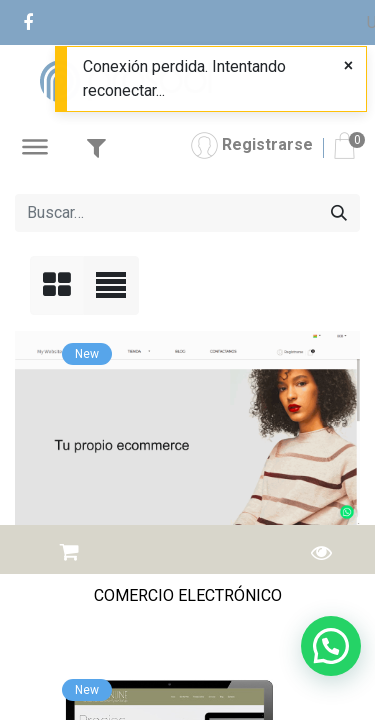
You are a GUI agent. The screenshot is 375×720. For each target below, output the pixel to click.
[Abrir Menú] (35, 149)
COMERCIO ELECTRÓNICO (188, 595)
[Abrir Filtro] (96, 148)
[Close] (348, 66)
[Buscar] (339, 213)
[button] (70, 545)
